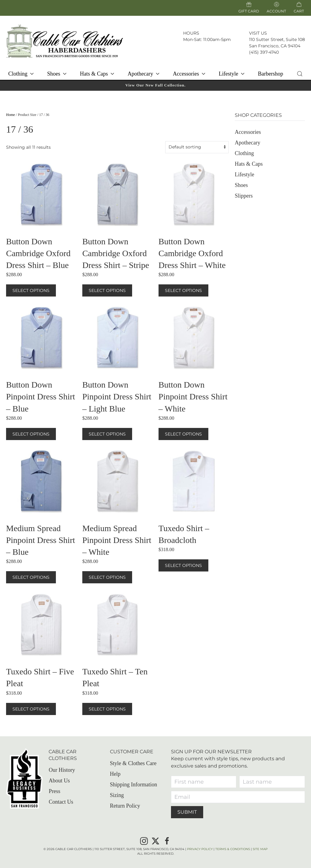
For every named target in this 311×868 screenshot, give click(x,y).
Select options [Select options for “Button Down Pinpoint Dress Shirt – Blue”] (31, 434)
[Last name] (272, 782)
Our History (62, 770)
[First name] (204, 782)
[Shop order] (197, 147)
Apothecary (248, 143)
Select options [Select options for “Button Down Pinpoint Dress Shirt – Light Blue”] (107, 434)
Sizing (117, 795)
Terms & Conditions (233, 849)
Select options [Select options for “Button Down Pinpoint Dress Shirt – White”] (183, 434)
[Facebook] (167, 840)
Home (10, 115)
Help (115, 774)
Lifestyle (244, 175)
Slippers (244, 196)
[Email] (238, 797)
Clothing (244, 153)
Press (54, 792)
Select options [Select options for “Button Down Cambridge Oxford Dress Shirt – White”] (183, 290)
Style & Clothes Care (133, 763)
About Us (59, 781)
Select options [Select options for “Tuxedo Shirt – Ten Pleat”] (107, 709)
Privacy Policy (200, 849)
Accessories (248, 132)
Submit (187, 812)
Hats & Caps (249, 164)
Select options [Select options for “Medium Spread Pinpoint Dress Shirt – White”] (107, 577)
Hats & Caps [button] (97, 74)
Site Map (260, 849)
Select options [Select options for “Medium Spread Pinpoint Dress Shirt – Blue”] (31, 577)
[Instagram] (144, 840)
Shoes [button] (57, 74)
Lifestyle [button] (231, 74)
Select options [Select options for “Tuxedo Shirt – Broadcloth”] (183, 565)
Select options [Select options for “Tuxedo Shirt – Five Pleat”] (31, 709)
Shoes (241, 185)
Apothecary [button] (143, 74)
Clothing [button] (21, 74)
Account (276, 8)
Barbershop (270, 74)
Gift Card (249, 8)
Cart (299, 11)
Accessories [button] (189, 74)
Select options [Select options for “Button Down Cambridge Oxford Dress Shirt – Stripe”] (107, 290)
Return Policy (125, 806)
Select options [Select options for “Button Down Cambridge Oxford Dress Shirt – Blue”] (31, 290)
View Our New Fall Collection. (155, 85)
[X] (155, 840)
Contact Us (61, 802)
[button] (300, 74)
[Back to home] (65, 41)
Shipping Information (134, 785)
